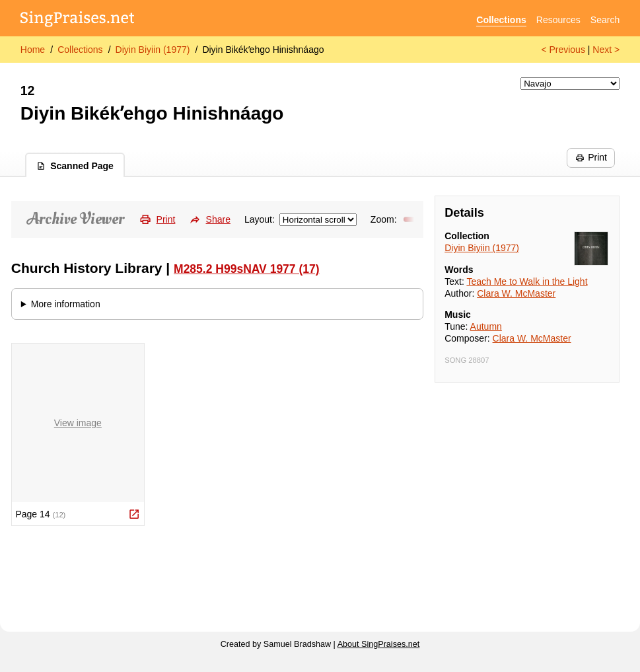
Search (605, 20)
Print (591, 157)
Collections (501, 20)
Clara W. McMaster (516, 293)
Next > (606, 50)
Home (33, 50)
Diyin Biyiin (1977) (153, 50)
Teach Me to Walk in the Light (527, 281)
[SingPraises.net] (78, 20)
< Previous (563, 50)
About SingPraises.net (379, 644)
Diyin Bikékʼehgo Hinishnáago (263, 50)
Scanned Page (75, 166)
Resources (558, 20)
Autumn (486, 326)
